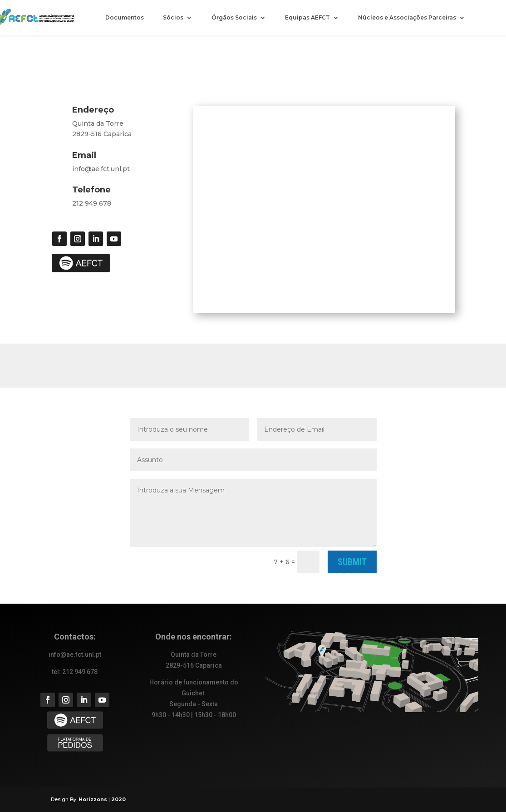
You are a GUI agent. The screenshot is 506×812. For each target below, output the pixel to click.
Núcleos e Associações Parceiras (407, 18)
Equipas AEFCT (307, 18)
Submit (352, 562)
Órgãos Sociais (234, 18)
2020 (118, 799)
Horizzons (93, 799)
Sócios (173, 18)
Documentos (125, 18)
